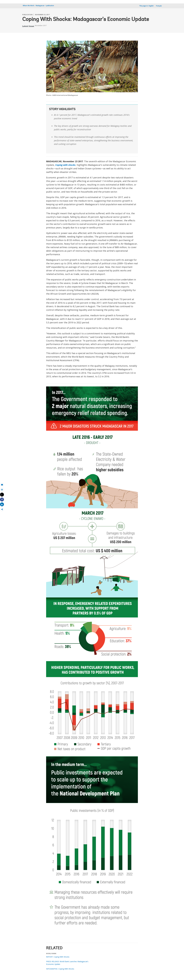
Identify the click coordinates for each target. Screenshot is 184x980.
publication (50, 6)
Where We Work (28, 6)
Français (159, 6)
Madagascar (40, 6)
